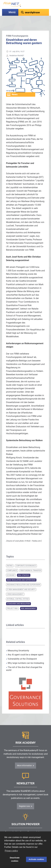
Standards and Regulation (18, 597)
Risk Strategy (24, 568)
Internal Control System (18, 592)
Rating (10, 559)
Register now (24, 799)
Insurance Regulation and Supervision (24, 578)
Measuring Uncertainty (18, 644)
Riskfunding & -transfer (31, 564)
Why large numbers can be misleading (25, 656)
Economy (11, 568)
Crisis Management (15, 587)
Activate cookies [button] (36, 859)
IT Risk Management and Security (21, 583)
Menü (12, 12)
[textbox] (34, 12)
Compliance (12, 564)
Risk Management (29, 602)
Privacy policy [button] (11, 851)
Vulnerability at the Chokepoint (21, 652)
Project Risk (12, 602)
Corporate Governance (26, 559)
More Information (24, 759)
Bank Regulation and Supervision (21, 573)
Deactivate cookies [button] (15, 859)
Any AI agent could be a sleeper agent (25, 648)
